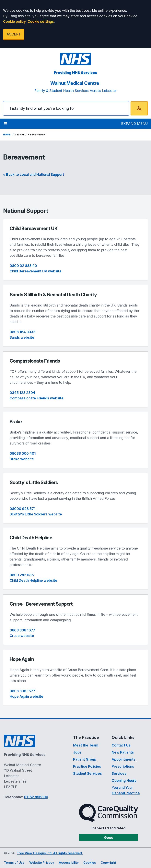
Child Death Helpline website (33, 580)
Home (7, 135)
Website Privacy (42, 863)
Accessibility (69, 863)
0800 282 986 (22, 575)
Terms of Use (14, 863)
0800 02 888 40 (23, 266)
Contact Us (121, 745)
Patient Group (85, 759)
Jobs (77, 752)
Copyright (108, 863)
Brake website (22, 459)
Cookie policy (14, 21)
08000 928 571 (23, 509)
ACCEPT (14, 34)
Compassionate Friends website (37, 398)
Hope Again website (26, 696)
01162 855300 (36, 797)
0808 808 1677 (22, 630)
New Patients (123, 752)
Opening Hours (124, 780)
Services (119, 773)
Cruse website (22, 636)
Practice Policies (87, 766)
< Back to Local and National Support (34, 175)
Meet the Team (86, 745)
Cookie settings (41, 21)
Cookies (90, 863)
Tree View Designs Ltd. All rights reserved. (50, 853)
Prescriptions (123, 766)
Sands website (22, 337)
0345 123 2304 (22, 393)
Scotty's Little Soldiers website (36, 514)
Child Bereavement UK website (36, 271)
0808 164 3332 (22, 332)
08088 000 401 (23, 453)
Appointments (124, 759)
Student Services (87, 773)
